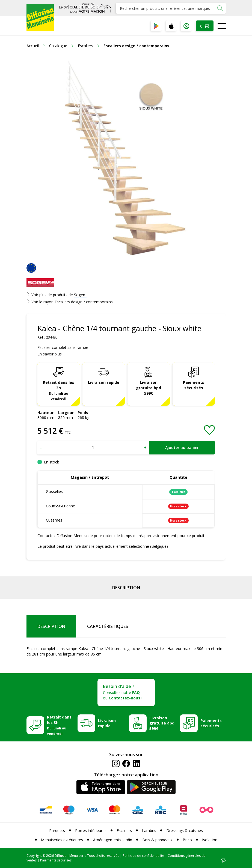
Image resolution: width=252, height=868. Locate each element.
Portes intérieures (91, 830)
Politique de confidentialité (143, 856)
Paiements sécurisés (194, 385)
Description (126, 588)
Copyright (34, 856)
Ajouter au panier (182, 448)
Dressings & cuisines (185, 830)
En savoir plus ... (51, 354)
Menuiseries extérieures (62, 840)
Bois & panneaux (157, 840)
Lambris (149, 830)
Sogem (80, 295)
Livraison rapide (104, 382)
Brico (187, 840)
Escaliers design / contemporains (84, 302)
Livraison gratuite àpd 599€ (149, 388)
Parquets (57, 830)
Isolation (210, 840)
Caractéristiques (108, 626)
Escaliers (124, 830)
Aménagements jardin (113, 840)
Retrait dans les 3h (59, 390)
